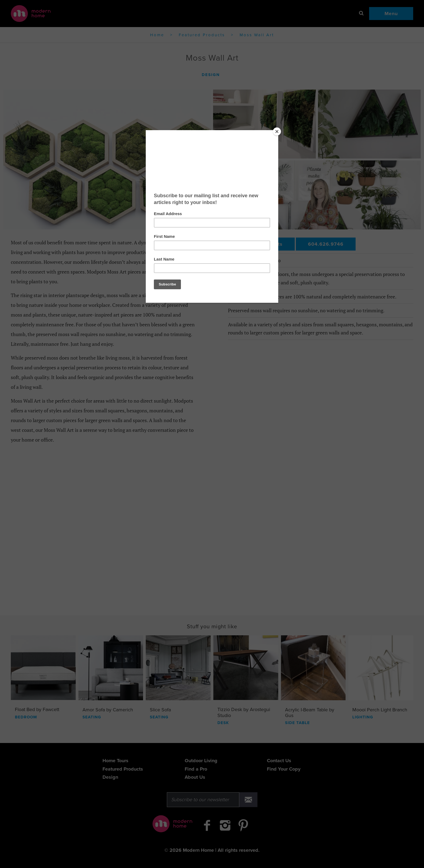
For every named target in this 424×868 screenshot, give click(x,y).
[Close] (277, 131)
